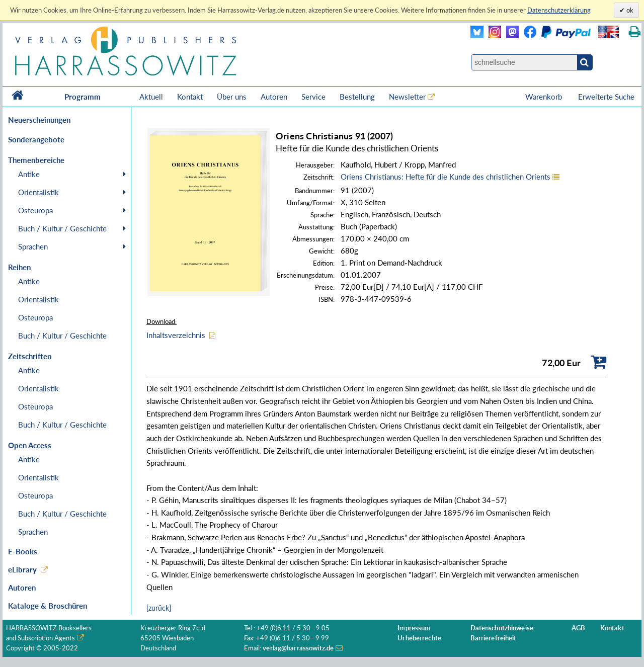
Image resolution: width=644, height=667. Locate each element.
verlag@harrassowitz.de (298, 648)
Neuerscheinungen (39, 120)
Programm (83, 97)
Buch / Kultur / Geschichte (62, 228)
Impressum (414, 628)
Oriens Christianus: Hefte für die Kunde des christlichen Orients (446, 177)
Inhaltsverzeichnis (176, 335)
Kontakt (190, 97)
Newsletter (407, 97)
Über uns (232, 97)
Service (313, 97)
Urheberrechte (419, 638)
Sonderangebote (36, 139)
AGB (578, 628)
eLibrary (22, 569)
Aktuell (151, 97)
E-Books (23, 551)
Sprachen (33, 246)
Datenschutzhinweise (502, 628)
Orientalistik (38, 192)
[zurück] (159, 608)
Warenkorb (545, 97)
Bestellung (357, 97)
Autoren (274, 97)
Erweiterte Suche (606, 97)
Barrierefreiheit (494, 638)
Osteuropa (35, 210)
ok (629, 10)
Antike (29, 174)
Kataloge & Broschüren (48, 606)
